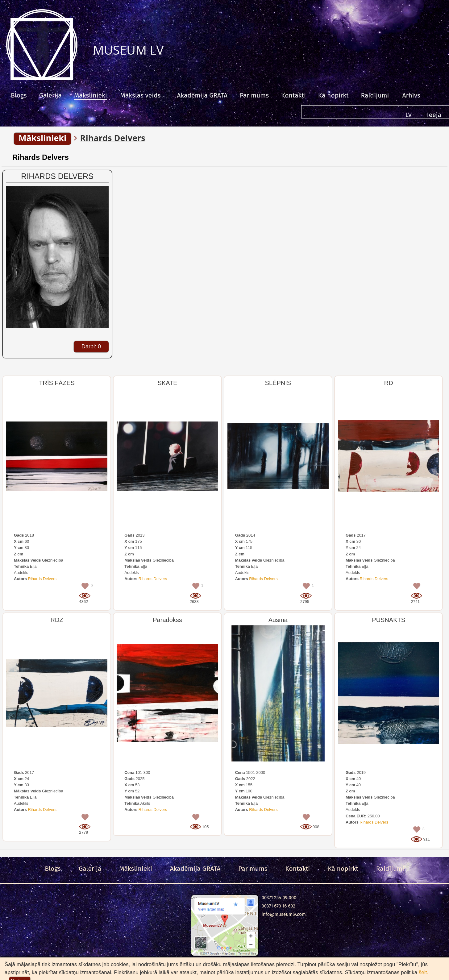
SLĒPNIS (278, 383)
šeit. (424, 972)
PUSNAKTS (389, 620)
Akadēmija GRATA (202, 95)
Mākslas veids (141, 95)
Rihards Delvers (41, 157)
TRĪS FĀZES (57, 383)
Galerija (50, 95)
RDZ (57, 620)
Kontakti (293, 95)
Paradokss (167, 620)
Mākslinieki (91, 95)
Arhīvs (411, 95)
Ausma (278, 620)
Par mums (254, 95)
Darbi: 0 (91, 347)
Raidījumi (375, 95)
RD (389, 383)
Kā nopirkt (333, 95)
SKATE (167, 383)
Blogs (19, 95)
